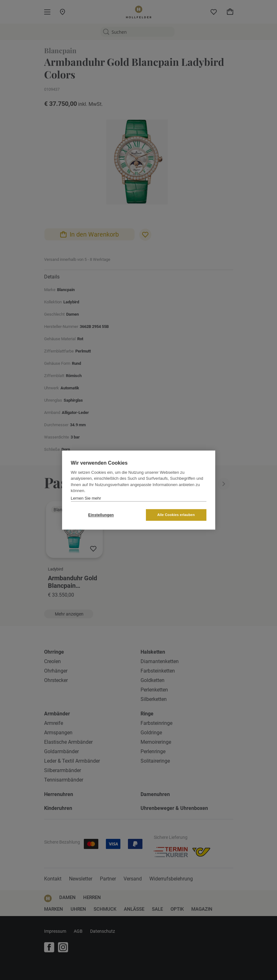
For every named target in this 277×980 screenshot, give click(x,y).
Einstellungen (101, 515)
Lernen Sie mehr (86, 498)
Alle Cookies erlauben (176, 515)
